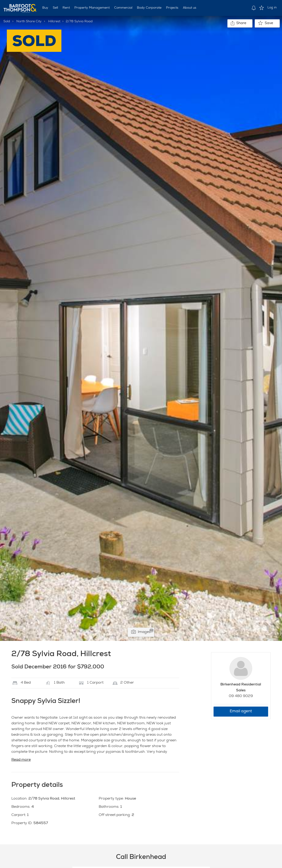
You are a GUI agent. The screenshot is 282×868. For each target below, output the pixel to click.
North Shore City (29, 22)
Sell (55, 8)
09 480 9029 (241, 696)
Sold (7, 22)
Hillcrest (54, 22)
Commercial (123, 8)
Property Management (92, 8)
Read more (21, 760)
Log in (272, 8)
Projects (172, 8)
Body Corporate (149, 8)
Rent (66, 8)
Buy (45, 8)
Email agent (241, 711)
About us (190, 8)
